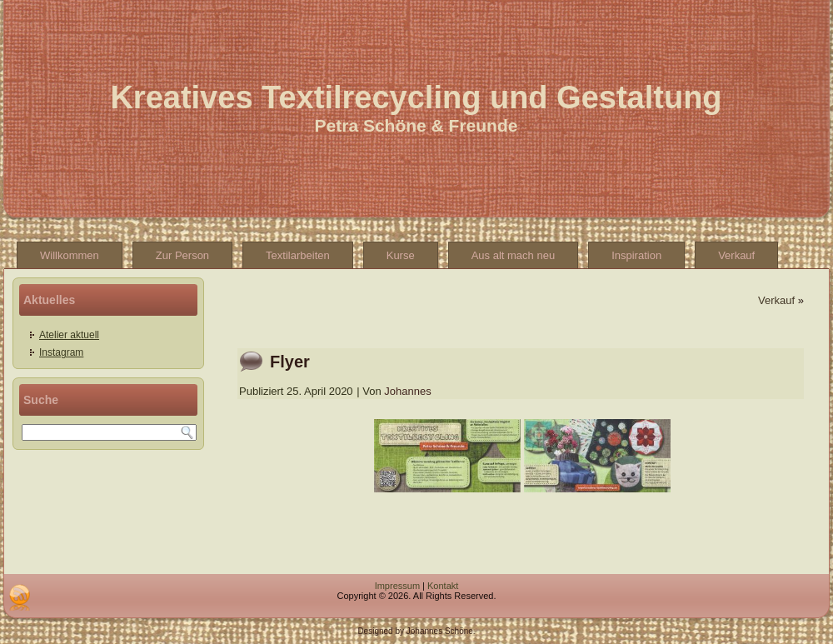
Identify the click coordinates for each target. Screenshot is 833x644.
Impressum (397, 586)
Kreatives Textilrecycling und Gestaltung (416, 97)
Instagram (61, 352)
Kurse (401, 255)
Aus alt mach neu (513, 255)
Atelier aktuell (69, 335)
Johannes (407, 391)
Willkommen (70, 255)
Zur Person (182, 255)
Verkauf (736, 255)
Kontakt (443, 586)
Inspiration (636, 255)
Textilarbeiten (298, 255)
